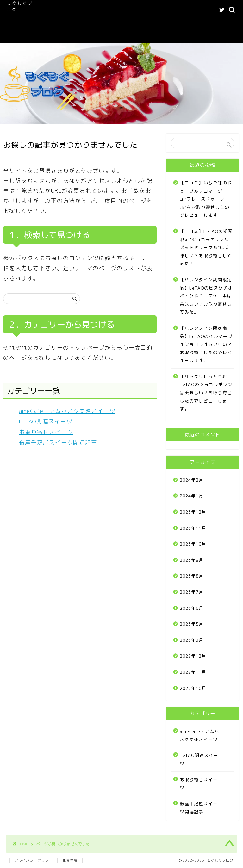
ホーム (49, 10)
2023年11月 (193, 528)
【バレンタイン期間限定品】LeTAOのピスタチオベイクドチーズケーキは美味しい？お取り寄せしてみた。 (206, 296)
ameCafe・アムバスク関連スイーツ (158, 10)
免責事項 (70, 860)
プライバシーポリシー (34, 860)
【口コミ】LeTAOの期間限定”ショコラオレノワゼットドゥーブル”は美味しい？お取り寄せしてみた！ (206, 247)
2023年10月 (193, 544)
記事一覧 (98, 23)
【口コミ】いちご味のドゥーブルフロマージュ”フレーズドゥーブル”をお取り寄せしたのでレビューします (206, 199)
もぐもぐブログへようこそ (89, 10)
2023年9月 (192, 560)
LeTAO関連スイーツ (62, 23)
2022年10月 (193, 688)
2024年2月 (192, 480)
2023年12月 (193, 512)
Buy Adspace (106, 35)
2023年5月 (192, 624)
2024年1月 (192, 496)
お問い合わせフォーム (63, 35)
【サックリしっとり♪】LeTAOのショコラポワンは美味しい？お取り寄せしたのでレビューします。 (206, 393)
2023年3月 (192, 640)
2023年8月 (192, 576)
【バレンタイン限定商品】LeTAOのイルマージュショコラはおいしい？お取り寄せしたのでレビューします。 (206, 344)
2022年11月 (193, 672)
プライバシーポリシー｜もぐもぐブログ (153, 23)
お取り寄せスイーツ (46, 432)
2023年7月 (192, 592)
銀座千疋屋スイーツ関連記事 (58, 443)
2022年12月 (193, 656)
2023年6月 (192, 608)
